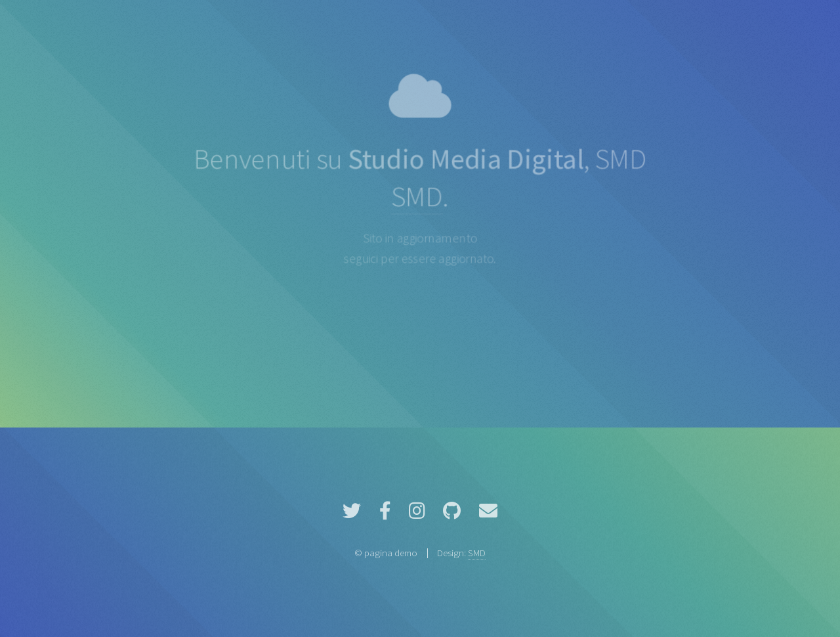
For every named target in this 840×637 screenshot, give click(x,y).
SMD (416, 197)
